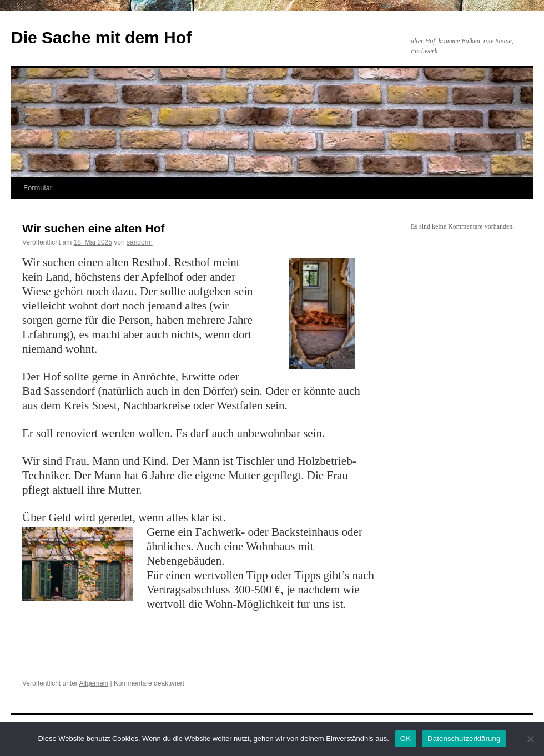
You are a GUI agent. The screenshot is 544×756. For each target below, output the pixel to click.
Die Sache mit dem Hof (101, 37)
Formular (38, 188)
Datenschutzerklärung (464, 739)
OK (406, 739)
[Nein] (530, 739)
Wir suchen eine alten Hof (94, 228)
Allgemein (94, 683)
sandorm (140, 242)
